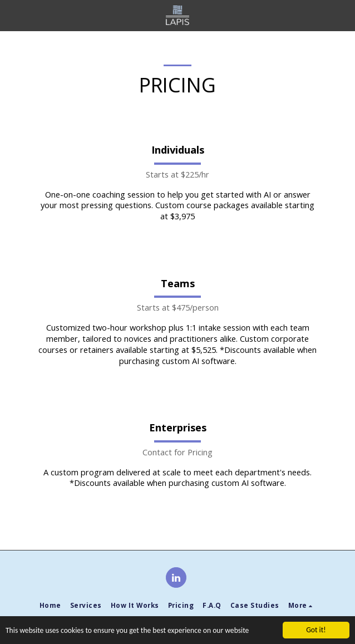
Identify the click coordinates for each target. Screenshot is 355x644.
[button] (12, 15)
